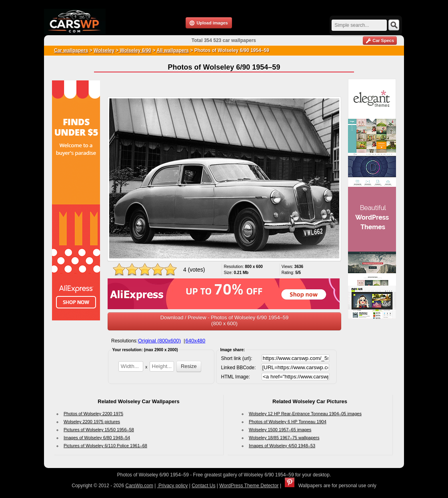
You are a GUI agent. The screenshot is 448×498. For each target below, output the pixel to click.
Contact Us (203, 486)
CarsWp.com (139, 486)
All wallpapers (173, 50)
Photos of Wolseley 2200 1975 (93, 414)
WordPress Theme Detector (249, 486)
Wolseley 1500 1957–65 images (280, 430)
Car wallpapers (71, 50)
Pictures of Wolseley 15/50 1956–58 (99, 430)
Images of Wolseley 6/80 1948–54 (97, 438)
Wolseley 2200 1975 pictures (92, 422)
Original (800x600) (159, 341)
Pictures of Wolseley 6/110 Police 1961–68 (105, 446)
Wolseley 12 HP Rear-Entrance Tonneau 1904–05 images (305, 414)
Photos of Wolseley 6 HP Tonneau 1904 (288, 422)
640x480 (195, 341)
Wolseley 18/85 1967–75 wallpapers (284, 438)
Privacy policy (173, 486)
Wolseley (104, 50)
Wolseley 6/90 (135, 50)
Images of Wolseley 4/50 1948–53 (282, 446)
